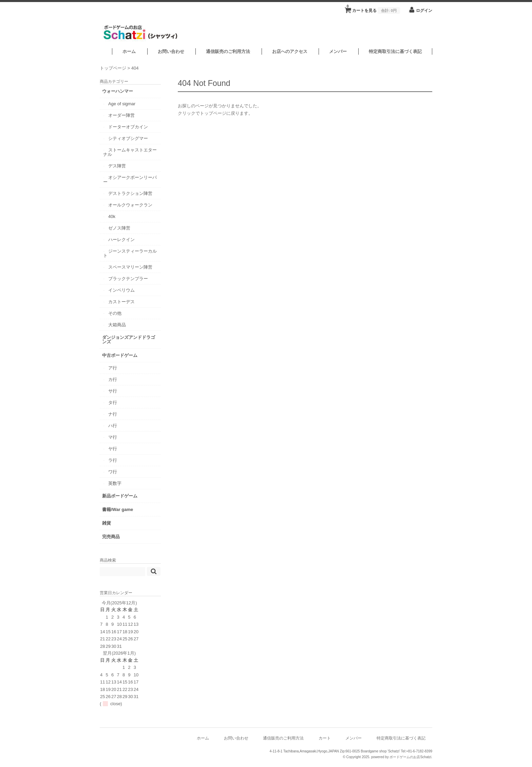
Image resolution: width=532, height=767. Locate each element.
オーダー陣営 (121, 115)
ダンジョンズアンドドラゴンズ (129, 340)
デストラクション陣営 (130, 193)
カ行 (113, 379)
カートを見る (373, 8)
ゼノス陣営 (119, 228)
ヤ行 (113, 449)
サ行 (113, 391)
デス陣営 (117, 166)
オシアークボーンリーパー (130, 180)
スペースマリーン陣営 (130, 267)
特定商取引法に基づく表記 (395, 51)
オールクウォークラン (130, 205)
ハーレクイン (121, 240)
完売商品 (111, 537)
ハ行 (113, 426)
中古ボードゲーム (120, 355)
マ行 (113, 437)
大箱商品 (117, 325)
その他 (115, 313)
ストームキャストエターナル (130, 152)
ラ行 (113, 460)
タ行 (113, 403)
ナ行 (113, 414)
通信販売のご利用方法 (228, 51)
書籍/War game (118, 509)
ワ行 (113, 472)
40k (112, 216)
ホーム (129, 51)
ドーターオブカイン (128, 127)
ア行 (113, 368)
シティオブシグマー (128, 138)
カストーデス (121, 302)
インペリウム (121, 290)
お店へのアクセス (290, 51)
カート (325, 738)
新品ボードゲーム (120, 496)
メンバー (338, 51)
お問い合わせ (171, 51)
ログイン (424, 10)
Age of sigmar (122, 104)
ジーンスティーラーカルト (130, 253)
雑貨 (107, 523)
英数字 (115, 483)
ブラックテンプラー (128, 279)
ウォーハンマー (118, 91)
